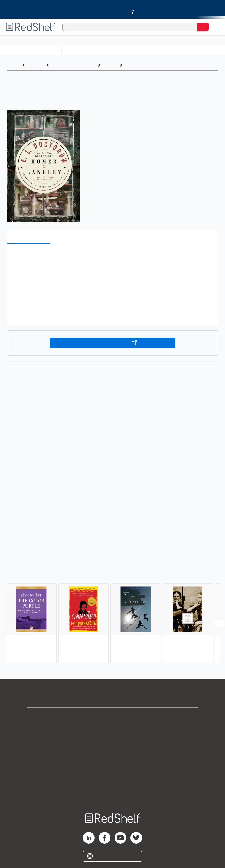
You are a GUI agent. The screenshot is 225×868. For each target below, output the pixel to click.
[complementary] (112, 612)
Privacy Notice (113, 743)
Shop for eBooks (112, 717)
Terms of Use (113, 756)
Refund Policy (112, 769)
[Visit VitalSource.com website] (112, 9)
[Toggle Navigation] (215, 27)
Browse (35, 65)
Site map (112, 795)
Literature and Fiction (73, 65)
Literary (134, 65)
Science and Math (115, 50)
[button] (112, 258)
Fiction (110, 65)
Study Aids (79, 50)
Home (13, 65)
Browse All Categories (30, 50)
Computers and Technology (167, 50)
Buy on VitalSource (113, 343)
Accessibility (112, 782)
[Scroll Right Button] (219, 624)
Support (112, 730)
